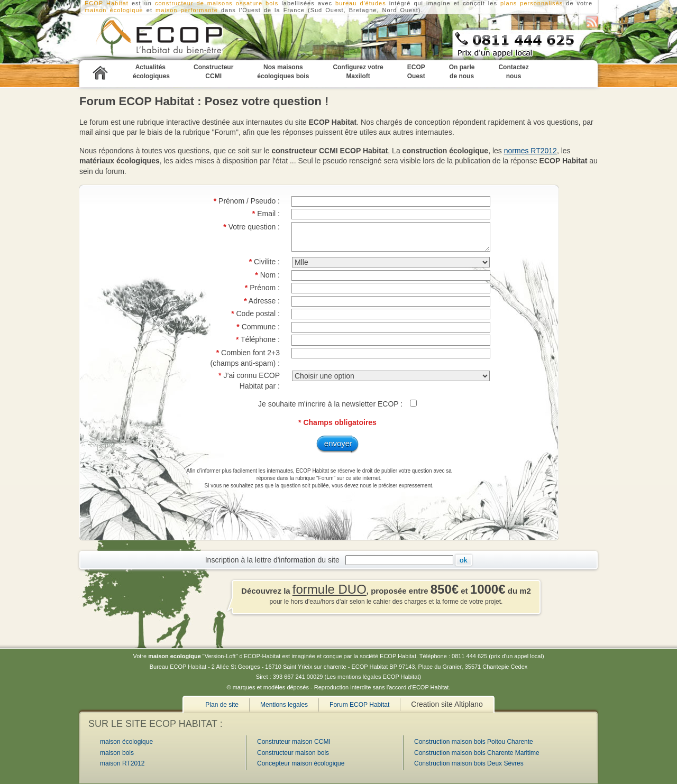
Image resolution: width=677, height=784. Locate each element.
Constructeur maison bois (293, 753)
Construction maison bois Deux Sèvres (469, 763)
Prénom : (262, 288)
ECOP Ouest (416, 72)
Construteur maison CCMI (294, 742)
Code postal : (255, 313)
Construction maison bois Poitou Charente (474, 742)
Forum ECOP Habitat (359, 705)
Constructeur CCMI (145, 38)
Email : (266, 214)
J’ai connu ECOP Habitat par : (249, 381)
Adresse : (262, 301)
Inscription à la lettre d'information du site (275, 559)
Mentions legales (284, 705)
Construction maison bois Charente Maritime (477, 753)
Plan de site (222, 705)
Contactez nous (513, 72)
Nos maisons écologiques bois (283, 72)
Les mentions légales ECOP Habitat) (374, 677)
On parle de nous (462, 72)
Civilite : (264, 262)
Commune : (258, 327)
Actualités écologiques (151, 72)
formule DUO (330, 589)
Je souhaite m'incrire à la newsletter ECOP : (331, 404)
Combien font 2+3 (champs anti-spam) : (245, 358)
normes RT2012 (530, 151)
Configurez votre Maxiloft (358, 72)
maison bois (117, 753)
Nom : (267, 275)
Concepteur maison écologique (301, 763)
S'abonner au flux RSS (592, 22)
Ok (464, 560)
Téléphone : (258, 339)
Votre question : (251, 227)
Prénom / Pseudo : (247, 201)
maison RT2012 (122, 763)
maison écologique (114, 10)
